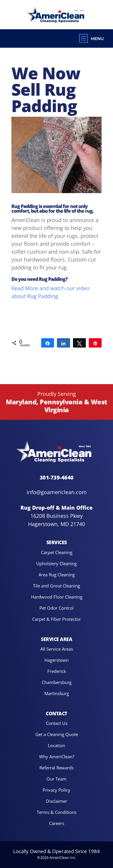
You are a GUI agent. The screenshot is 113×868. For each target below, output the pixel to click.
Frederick (57, 671)
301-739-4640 (57, 477)
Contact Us (57, 723)
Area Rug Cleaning (57, 574)
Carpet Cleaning (57, 552)
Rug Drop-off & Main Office (56, 508)
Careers (57, 823)
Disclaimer (56, 801)
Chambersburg (57, 682)
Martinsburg (57, 693)
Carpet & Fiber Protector (56, 619)
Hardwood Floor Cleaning (57, 597)
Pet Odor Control (56, 608)
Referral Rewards (56, 768)
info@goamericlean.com (57, 492)
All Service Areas (57, 649)
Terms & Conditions (57, 812)
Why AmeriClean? (57, 756)
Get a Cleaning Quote (57, 734)
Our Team (56, 779)
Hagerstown (56, 660)
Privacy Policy (56, 790)
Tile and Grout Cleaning (56, 586)
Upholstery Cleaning (56, 563)
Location (56, 745)
